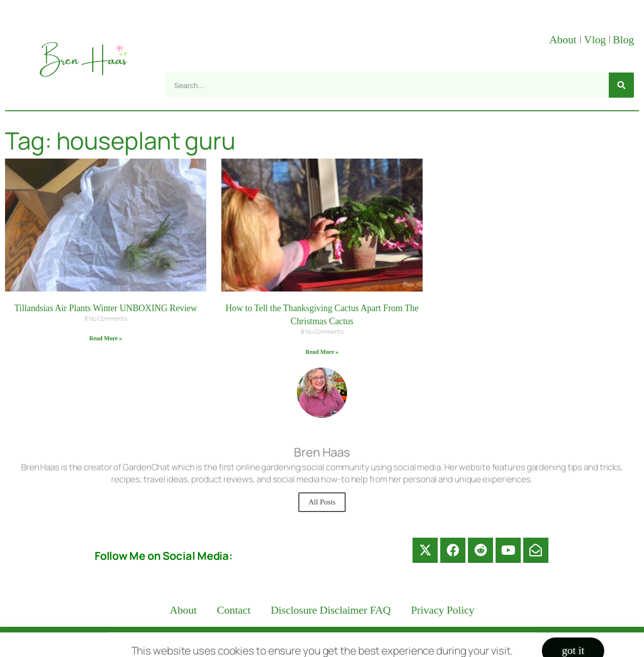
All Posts (322, 502)
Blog (623, 40)
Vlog (596, 40)
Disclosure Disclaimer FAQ (331, 610)
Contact (234, 610)
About (564, 40)
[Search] (621, 85)
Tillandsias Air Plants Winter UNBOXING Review (105, 308)
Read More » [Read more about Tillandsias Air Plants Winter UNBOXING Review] (105, 338)
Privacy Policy (443, 610)
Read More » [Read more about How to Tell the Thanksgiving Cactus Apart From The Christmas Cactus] (322, 352)
